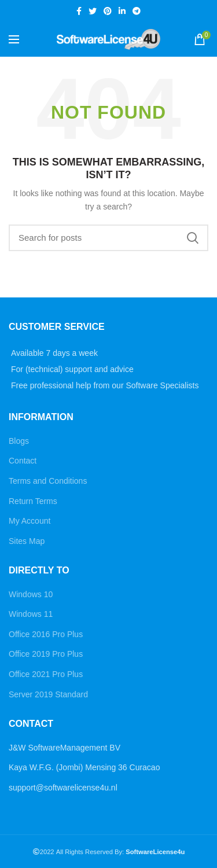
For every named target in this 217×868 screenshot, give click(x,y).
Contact (23, 461)
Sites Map (27, 541)
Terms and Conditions (48, 481)
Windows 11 (31, 614)
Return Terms (33, 501)
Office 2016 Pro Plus (46, 634)
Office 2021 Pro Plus (46, 674)
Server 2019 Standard (48, 694)
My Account (30, 521)
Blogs (19, 441)
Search (193, 238)
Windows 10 (31, 594)
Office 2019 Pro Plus (46, 654)
